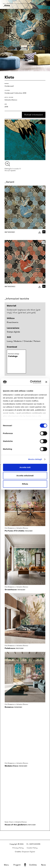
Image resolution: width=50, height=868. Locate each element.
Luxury (10, 341)
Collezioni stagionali (11, 3)
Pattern (37, 341)
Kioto (30, 3)
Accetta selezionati (25, 476)
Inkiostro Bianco (11, 100)
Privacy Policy (18, 848)
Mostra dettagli (35, 459)
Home (4, 3)
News (44, 865)
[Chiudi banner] (46, 382)
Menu (6, 865)
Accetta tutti (25, 467)
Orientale (28, 341)
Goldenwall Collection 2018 (22, 3)
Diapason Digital (28, 852)
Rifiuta (25, 484)
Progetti (17, 865)
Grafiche (33, 865)
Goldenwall (9, 86)
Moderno (18, 341)
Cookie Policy (32, 848)
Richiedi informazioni (34, 115)
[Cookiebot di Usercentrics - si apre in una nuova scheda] (31, 382)
